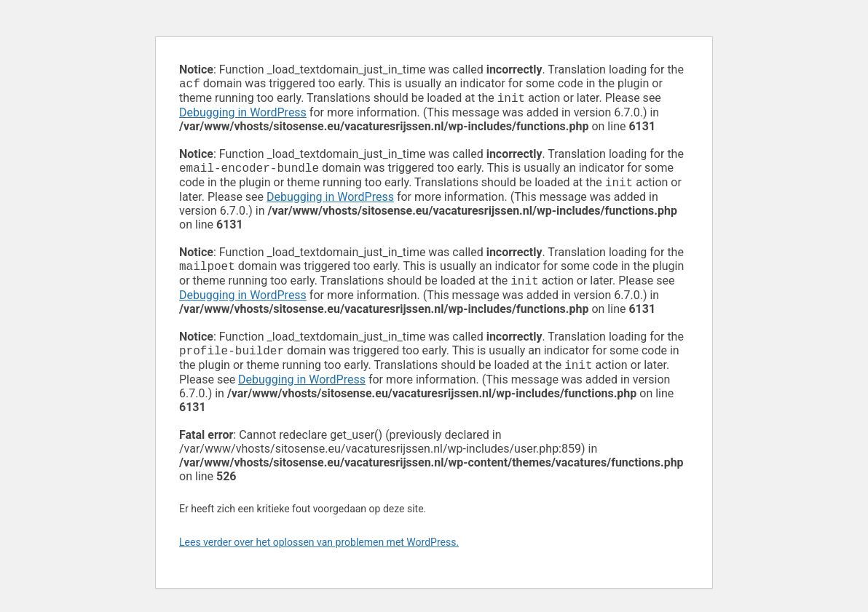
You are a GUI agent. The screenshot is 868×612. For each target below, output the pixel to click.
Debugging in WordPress (243, 115)
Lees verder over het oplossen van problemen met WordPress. (319, 554)
